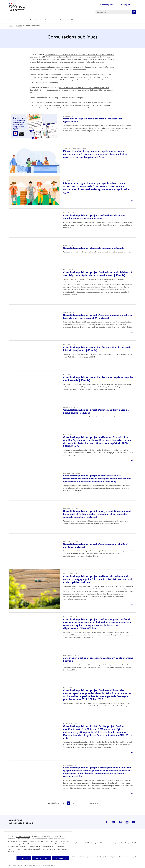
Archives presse (124, 857)
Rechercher (134, 12)
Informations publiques (86, 857)
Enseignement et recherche (55, 20)
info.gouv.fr (96, 843)
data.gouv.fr (129, 843)
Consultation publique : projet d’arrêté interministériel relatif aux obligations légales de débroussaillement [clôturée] (98, 274)
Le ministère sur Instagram (127, 822)
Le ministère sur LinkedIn (113, 822)
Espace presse (108, 5)
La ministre (88, 20)
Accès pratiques (128, 5)
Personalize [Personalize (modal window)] (24, 858)
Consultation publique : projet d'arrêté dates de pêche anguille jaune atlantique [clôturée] (94, 217)
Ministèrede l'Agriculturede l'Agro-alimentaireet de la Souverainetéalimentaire (17, 8)
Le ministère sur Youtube (134, 822)
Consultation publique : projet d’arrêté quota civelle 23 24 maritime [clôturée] (96, 545)
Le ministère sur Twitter (107, 822)
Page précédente (53, 803)
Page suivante (94, 803)
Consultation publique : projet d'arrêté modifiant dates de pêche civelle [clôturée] (96, 411)
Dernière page (106, 803)
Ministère (75, 20)
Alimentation (35, 20)
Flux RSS (99, 857)
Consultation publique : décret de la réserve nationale (94, 248)
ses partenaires (22, 836)
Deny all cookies (42, 858)
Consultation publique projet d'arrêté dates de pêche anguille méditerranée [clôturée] (98, 379)
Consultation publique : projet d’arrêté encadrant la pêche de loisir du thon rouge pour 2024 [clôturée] (98, 317)
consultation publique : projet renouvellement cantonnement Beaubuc (98, 659)
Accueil (11, 26)
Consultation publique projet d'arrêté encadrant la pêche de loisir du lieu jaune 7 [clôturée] (97, 349)
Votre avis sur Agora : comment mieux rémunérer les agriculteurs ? (93, 120)
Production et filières (16, 20)
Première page (40, 803)
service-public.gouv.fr (112, 843)
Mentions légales (110, 857)
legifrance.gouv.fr (80, 843)
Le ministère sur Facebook (120, 822)
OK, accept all (61, 858)
